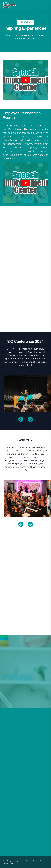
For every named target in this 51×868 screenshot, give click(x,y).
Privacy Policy (8, 863)
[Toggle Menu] (47, 5)
